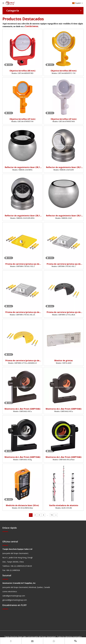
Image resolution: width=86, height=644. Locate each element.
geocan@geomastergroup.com (15, 600)
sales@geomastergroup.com (14, 596)
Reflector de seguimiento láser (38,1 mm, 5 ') (22, 167)
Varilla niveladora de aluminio (64, 505)
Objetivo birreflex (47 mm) (22, 119)
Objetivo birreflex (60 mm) (22, 71)
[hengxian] (5, 532)
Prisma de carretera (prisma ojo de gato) (22, 264)
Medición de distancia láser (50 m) (22, 505)
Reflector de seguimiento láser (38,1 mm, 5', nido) (64, 167)
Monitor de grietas (64, 361)
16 (52, 515)
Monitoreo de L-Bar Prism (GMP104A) (22, 409)
